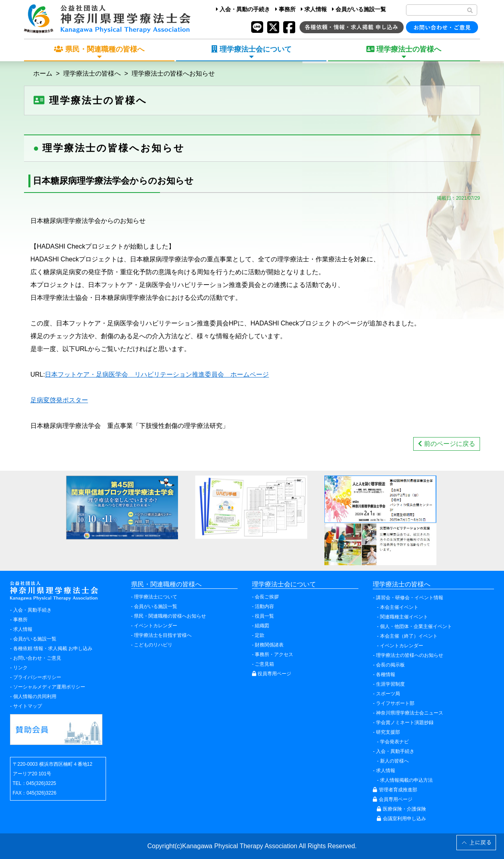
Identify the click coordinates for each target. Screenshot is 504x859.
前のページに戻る (446, 444)
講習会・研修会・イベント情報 (410, 598)
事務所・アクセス (274, 654)
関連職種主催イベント (404, 617)
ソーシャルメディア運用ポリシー (49, 687)
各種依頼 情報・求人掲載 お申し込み (53, 648)
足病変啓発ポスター (59, 400)
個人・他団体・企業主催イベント (416, 626)
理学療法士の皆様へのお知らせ (410, 655)
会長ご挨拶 (267, 597)
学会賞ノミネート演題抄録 (405, 723)
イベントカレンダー (156, 626)
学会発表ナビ (394, 742)
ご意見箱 (264, 664)
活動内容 (264, 606)
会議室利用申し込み (401, 819)
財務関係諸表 (269, 645)
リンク (20, 668)
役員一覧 (264, 616)
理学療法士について (156, 597)
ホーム (43, 73)
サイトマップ (28, 706)
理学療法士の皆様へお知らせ (173, 73)
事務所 (285, 9)
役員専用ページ (272, 674)
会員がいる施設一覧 (359, 9)
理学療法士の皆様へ (92, 73)
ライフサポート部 (395, 703)
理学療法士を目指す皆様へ (163, 635)
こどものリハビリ (153, 645)
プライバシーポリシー (37, 677)
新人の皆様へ (394, 761)
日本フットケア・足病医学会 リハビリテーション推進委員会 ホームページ (157, 374)
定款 (260, 635)
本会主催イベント (399, 607)
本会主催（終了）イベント (409, 636)
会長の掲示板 (390, 665)
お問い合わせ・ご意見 (37, 658)
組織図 (262, 626)
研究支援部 (388, 732)
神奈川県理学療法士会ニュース (410, 713)
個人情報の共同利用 (35, 696)
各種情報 (386, 674)
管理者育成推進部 (395, 790)
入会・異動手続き (32, 610)
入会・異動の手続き (243, 9)
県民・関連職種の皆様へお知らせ (170, 616)
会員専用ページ (392, 799)
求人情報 (314, 9)
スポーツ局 (388, 694)
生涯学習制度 (390, 684)
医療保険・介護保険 (401, 809)
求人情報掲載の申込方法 (406, 780)
